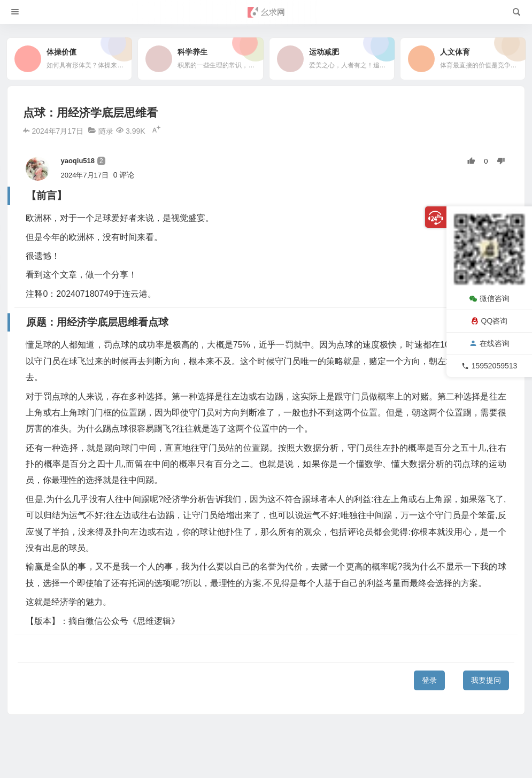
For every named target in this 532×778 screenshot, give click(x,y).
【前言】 (27, 631)
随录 (106, 131)
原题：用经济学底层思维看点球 (64, 649)
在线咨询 (489, 343)
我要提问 (486, 680)
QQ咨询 (489, 321)
